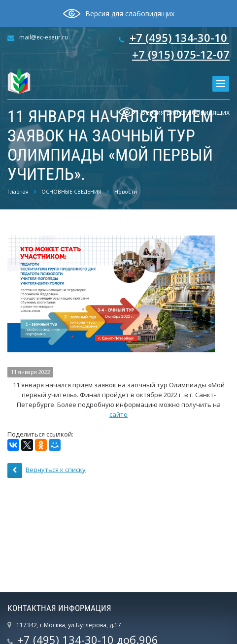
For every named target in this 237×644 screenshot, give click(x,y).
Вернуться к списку (47, 471)
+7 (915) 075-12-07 (181, 54)
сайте (118, 414)
